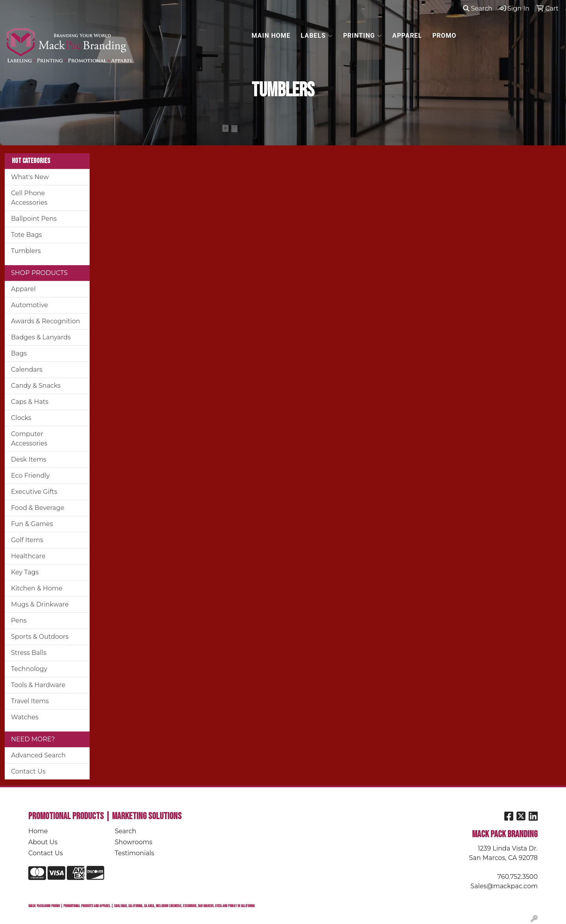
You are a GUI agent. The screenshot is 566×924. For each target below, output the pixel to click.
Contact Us (28, 771)
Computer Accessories (29, 439)
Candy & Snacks (36, 386)
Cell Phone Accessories (29, 198)
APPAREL (407, 36)
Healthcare (28, 556)
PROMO (444, 36)
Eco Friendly (30, 476)
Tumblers (26, 251)
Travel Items (30, 701)
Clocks (21, 418)
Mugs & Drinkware (40, 604)
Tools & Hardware (38, 685)
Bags (19, 353)
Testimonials (134, 853)
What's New (30, 177)
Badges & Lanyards (41, 337)
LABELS (317, 36)
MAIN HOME (271, 36)
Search (478, 8)
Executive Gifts (34, 492)
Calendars (27, 369)
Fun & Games (32, 524)
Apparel (23, 289)
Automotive (29, 305)
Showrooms (134, 842)
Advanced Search (38, 755)
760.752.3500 (518, 877)
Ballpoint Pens (34, 219)
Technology (29, 669)
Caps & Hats (30, 402)
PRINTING (363, 36)
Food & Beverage (38, 508)
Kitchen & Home (37, 588)
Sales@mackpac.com (504, 886)
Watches (25, 717)
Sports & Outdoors (40, 637)
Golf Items (27, 540)
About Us (43, 842)
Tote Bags (27, 235)
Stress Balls (29, 653)
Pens (19, 621)
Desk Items (29, 459)
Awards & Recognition (46, 321)
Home (38, 831)
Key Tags (25, 572)
